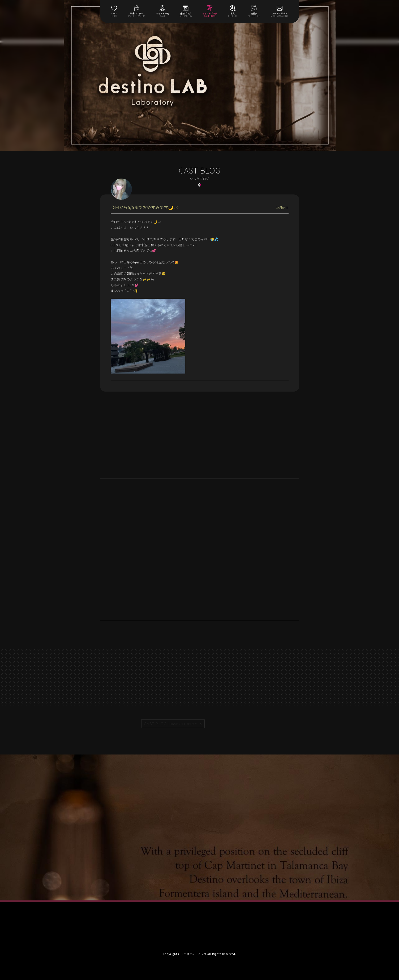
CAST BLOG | (171, 724)
